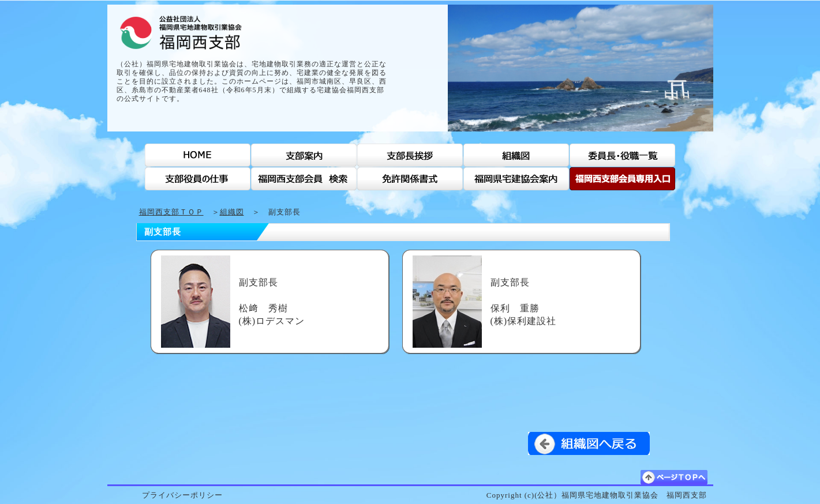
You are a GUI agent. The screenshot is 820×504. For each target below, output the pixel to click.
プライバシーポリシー (182, 495)
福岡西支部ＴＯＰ (171, 212)
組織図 (232, 212)
